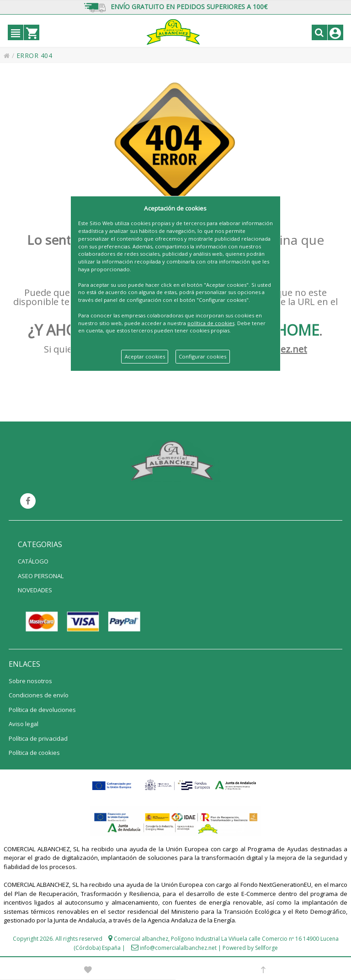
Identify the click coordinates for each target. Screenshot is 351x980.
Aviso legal (24, 724)
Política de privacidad (38, 738)
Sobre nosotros (30, 681)
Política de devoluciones (42, 710)
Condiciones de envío (39, 695)
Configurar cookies (202, 356)
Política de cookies (34, 753)
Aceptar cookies (145, 356)
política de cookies (211, 323)
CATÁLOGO (33, 561)
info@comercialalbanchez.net (178, 948)
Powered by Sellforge (250, 948)
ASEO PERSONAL (41, 576)
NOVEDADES (35, 590)
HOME (298, 330)
